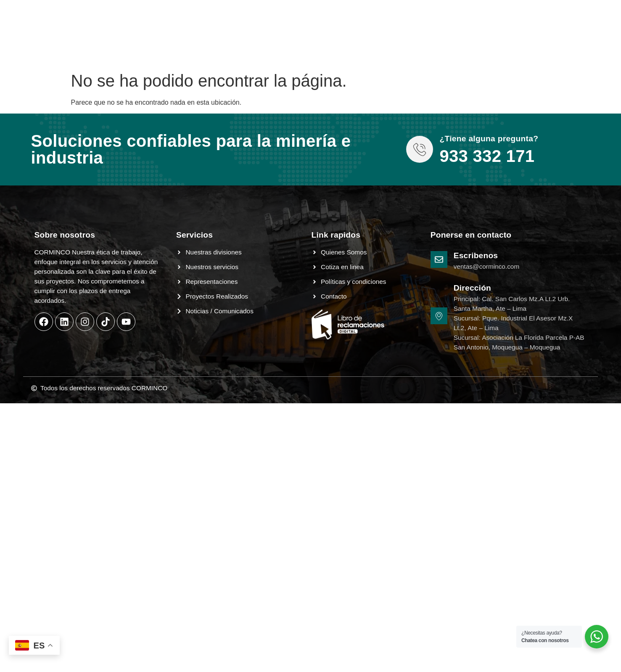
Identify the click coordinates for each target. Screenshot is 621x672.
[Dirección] (439, 316)
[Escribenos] (439, 259)
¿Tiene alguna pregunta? (489, 139)
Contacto (303, 12)
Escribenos (476, 255)
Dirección (472, 288)
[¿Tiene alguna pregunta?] (420, 149)
